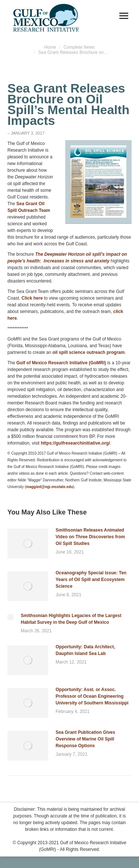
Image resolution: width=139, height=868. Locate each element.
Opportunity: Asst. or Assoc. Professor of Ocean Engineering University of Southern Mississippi (92, 696)
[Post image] (28, 543)
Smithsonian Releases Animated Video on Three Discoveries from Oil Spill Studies (90, 537)
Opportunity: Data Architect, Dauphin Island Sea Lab (85, 650)
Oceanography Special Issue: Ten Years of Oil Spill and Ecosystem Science (91, 580)
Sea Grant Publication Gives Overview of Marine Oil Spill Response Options (85, 739)
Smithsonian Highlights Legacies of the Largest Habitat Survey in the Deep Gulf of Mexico (71, 619)
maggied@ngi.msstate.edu (49, 487)
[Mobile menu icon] (124, 16)
